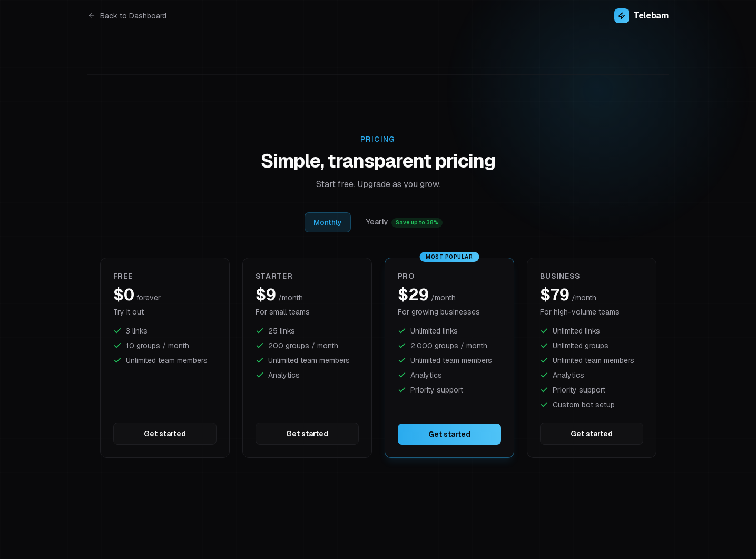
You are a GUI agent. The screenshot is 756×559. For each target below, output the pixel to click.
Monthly (328, 222)
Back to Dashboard (127, 16)
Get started (165, 434)
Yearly (404, 222)
